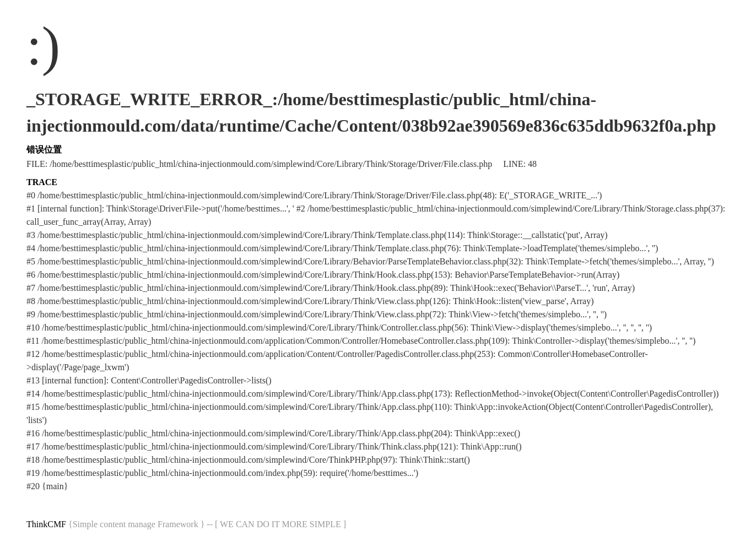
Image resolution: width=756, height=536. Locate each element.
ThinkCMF (46, 524)
